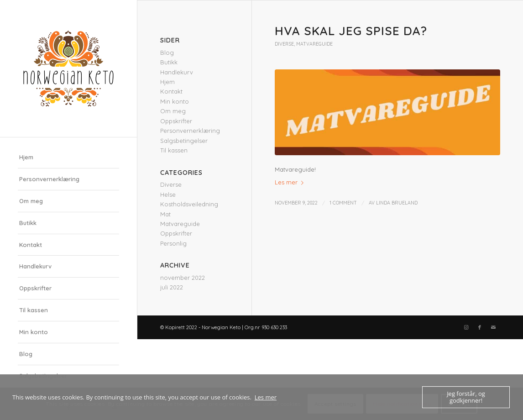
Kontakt (31, 245)
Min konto (34, 332)
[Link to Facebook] (480, 327)
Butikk (28, 223)
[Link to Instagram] (466, 327)
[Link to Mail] (493, 327)
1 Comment (343, 203)
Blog (26, 354)
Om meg (31, 201)
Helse (168, 194)
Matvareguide (314, 44)
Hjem (26, 157)
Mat (165, 214)
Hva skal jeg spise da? (351, 31)
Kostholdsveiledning (189, 204)
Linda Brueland (397, 203)
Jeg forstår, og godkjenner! (466, 397)
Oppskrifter (35, 288)
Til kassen (34, 310)
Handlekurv (35, 266)
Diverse (284, 44)
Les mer (291, 182)
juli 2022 (172, 287)
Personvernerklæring (49, 179)
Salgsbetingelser (184, 141)
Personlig (173, 243)
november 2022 (183, 278)
